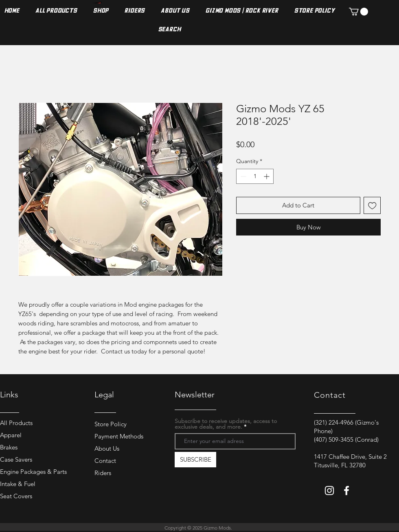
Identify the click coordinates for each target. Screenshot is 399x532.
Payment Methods (120, 436)
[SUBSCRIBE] (195, 460)
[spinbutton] (255, 176)
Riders (103, 473)
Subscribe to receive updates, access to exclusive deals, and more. (226, 424)
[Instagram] (329, 491)
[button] (358, 12)
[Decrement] (242, 176)
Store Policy (111, 424)
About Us (107, 448)
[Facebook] (346, 491)
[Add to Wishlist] (372, 206)
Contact (105, 461)
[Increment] (267, 176)
